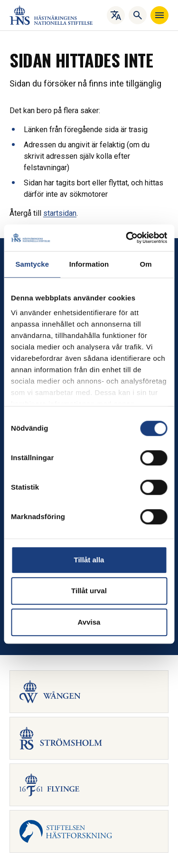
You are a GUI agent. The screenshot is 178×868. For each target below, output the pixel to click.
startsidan (60, 213)
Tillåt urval (89, 591)
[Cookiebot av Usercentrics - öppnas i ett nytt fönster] (127, 238)
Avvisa (89, 622)
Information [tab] (89, 264)
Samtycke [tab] (32, 264)
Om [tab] (146, 264)
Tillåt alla (89, 560)
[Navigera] (159, 15)
